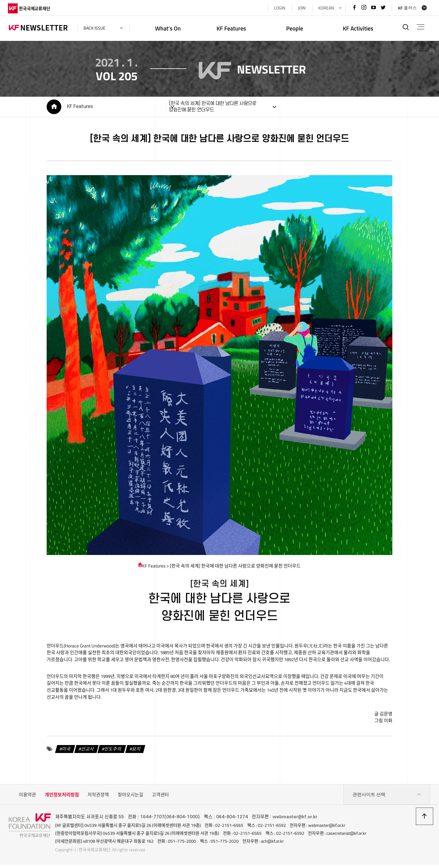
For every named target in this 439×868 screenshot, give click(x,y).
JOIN (300, 8)
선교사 (87, 753)
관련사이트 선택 (387, 798)
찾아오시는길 (130, 798)
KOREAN (325, 8)
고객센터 (160, 798)
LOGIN (278, 8)
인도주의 (112, 753)
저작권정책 (98, 798)
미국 (65, 753)
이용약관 (27, 798)
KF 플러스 (406, 8)
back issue (95, 28)
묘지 (135, 753)
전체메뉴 (420, 27)
